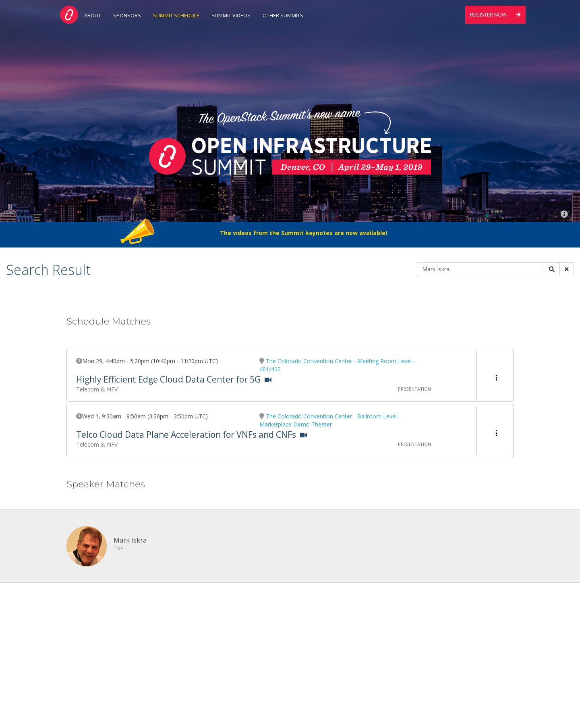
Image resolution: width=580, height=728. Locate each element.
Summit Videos (231, 16)
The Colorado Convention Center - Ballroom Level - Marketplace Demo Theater (330, 420)
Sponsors (127, 16)
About (93, 16)
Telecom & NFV (97, 389)
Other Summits (283, 16)
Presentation (414, 389)
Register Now (495, 15)
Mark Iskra (130, 540)
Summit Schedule (176, 16)
